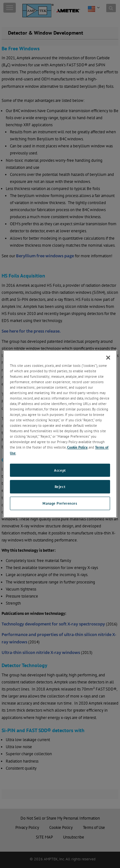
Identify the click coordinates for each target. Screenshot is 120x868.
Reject (60, 487)
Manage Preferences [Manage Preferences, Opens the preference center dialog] (60, 503)
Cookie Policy (77, 447)
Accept (60, 470)
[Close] (108, 358)
